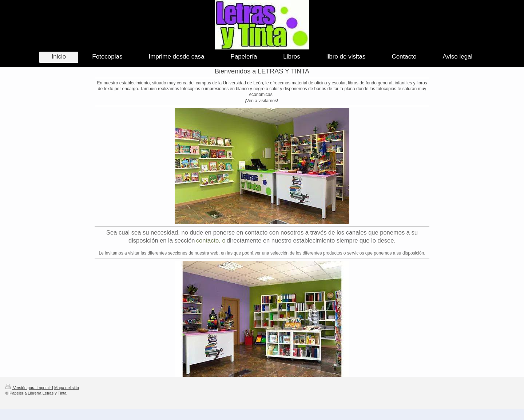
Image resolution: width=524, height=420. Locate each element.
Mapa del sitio (67, 388)
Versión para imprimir (29, 388)
